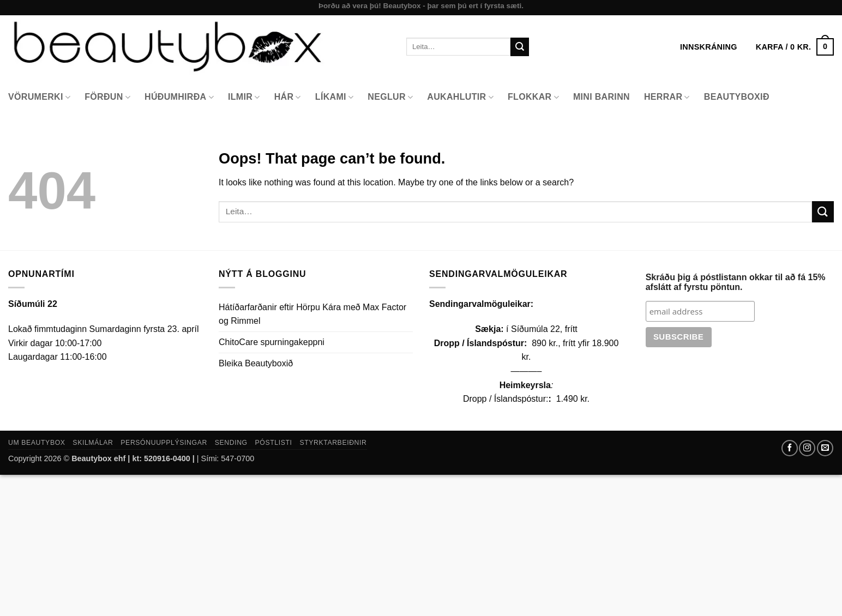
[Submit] (520, 47)
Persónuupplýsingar (164, 443)
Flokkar (533, 97)
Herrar (667, 97)
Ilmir (244, 97)
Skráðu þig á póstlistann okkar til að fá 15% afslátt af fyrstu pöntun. (736, 282)
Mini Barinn (602, 97)
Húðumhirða (179, 97)
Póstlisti (274, 443)
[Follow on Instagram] (807, 448)
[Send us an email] (825, 448)
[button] (795, 47)
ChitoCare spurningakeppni (272, 342)
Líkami (335, 97)
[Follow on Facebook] (790, 448)
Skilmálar (93, 443)
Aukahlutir (460, 97)
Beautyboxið (737, 97)
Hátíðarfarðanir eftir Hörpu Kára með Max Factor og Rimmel (312, 314)
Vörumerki (39, 97)
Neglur (390, 97)
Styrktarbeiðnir (333, 443)
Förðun (107, 97)
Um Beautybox (37, 443)
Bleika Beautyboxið (256, 363)
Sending (231, 443)
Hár (288, 97)
